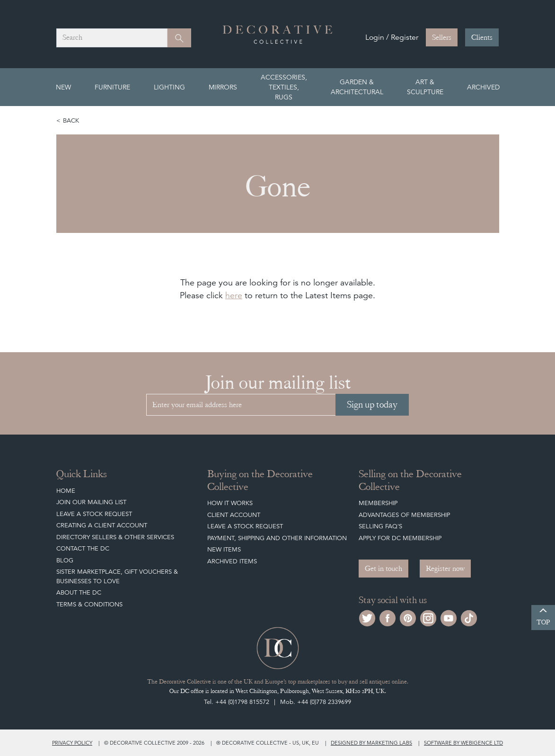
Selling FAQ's (380, 526)
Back (71, 120)
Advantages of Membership (404, 515)
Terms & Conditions (89, 604)
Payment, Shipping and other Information (277, 538)
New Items (224, 549)
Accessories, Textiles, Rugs (284, 87)
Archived (483, 87)
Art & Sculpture (425, 87)
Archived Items (232, 561)
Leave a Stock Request (94, 514)
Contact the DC (83, 548)
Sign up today (372, 405)
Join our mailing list (91, 502)
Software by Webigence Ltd (463, 743)
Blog (65, 560)
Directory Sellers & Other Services (115, 537)
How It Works (230, 503)
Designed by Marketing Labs (371, 743)
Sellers (442, 37)
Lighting (169, 87)
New (63, 87)
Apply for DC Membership (400, 538)
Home (66, 491)
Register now (445, 569)
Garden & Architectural (357, 87)
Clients (482, 37)
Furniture (112, 87)
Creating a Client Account (102, 525)
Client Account (234, 515)
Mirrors (223, 87)
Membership (378, 503)
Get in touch (383, 569)
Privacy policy (72, 743)
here (234, 295)
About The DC (79, 592)
